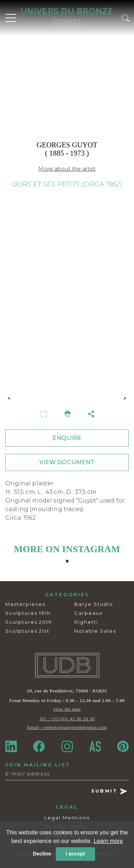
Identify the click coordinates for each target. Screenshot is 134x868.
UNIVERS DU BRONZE (67, 11)
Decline (42, 854)
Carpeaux (89, 613)
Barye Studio (94, 604)
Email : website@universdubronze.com (67, 727)
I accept (75, 854)
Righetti (86, 622)
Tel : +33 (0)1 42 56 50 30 (67, 719)
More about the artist (67, 169)
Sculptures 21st (28, 631)
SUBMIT (109, 791)
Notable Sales (95, 631)
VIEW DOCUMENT (67, 462)
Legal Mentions (67, 818)
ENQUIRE (67, 438)
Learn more (108, 841)
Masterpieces (25, 604)
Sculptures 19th (28, 613)
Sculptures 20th (29, 622)
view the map (67, 709)
